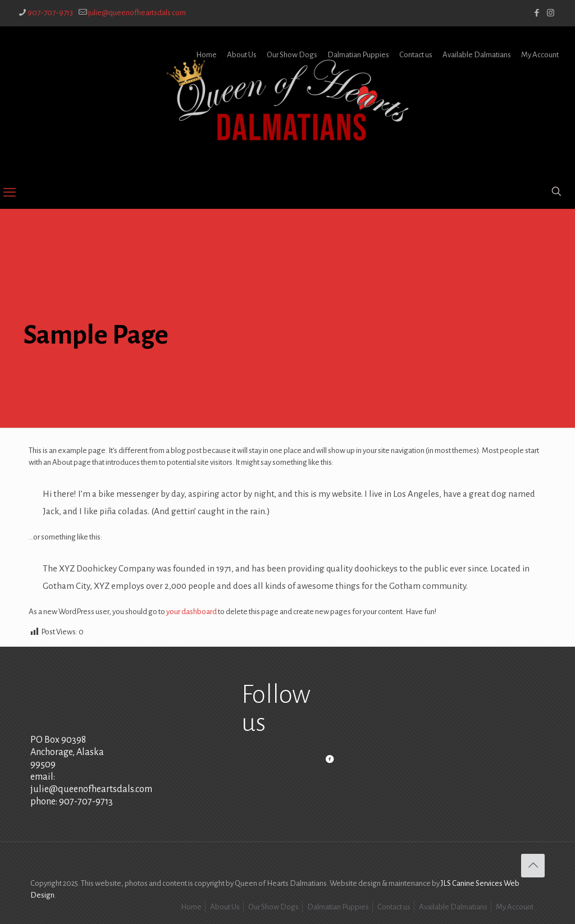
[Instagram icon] (551, 13)
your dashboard (191, 612)
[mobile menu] (10, 193)
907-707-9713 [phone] (50, 13)
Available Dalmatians (477, 55)
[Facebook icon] (537, 13)
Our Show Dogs (292, 55)
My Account (540, 55)
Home (206, 55)
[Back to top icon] (533, 866)
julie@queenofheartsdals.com (91, 789)
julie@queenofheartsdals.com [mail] (137, 13)
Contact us (416, 55)
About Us (242, 55)
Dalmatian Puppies (358, 55)
